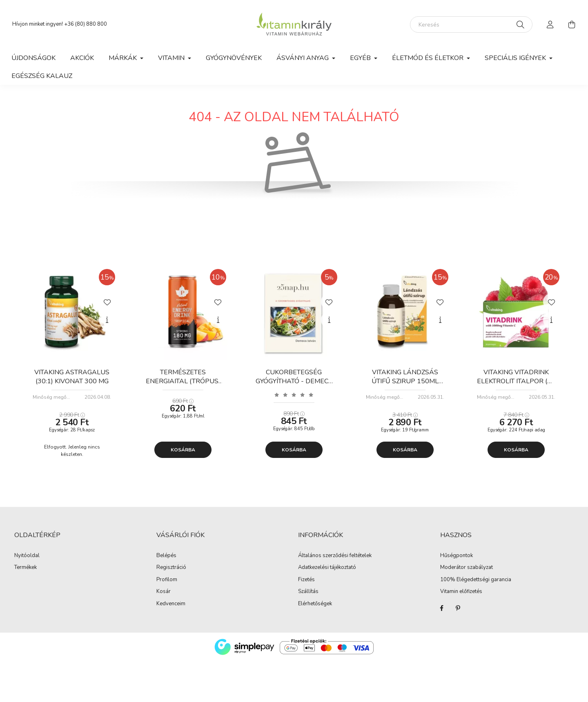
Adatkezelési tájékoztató (327, 568)
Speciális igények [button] (516, 58)
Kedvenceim (171, 604)
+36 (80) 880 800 (86, 24)
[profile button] (550, 24)
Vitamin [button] (172, 58)
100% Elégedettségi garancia (476, 580)
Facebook (442, 608)
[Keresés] (471, 24)
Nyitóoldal (27, 556)
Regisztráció (171, 568)
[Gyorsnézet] (107, 320)
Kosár (164, 592)
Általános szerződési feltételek (335, 556)
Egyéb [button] (361, 58)
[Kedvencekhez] (107, 302)
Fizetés (306, 580)
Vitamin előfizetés (461, 592)
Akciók (82, 58)
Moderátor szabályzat (467, 568)
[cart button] (572, 24)
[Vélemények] (294, 394)
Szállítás (308, 592)
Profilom (167, 580)
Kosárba (183, 450)
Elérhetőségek (315, 604)
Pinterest (458, 608)
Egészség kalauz (42, 76)
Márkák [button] (124, 58)
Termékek (26, 568)
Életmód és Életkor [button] (429, 58)
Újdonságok (33, 58)
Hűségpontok (457, 556)
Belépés (166, 556)
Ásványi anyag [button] (303, 58)
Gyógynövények (234, 58)
